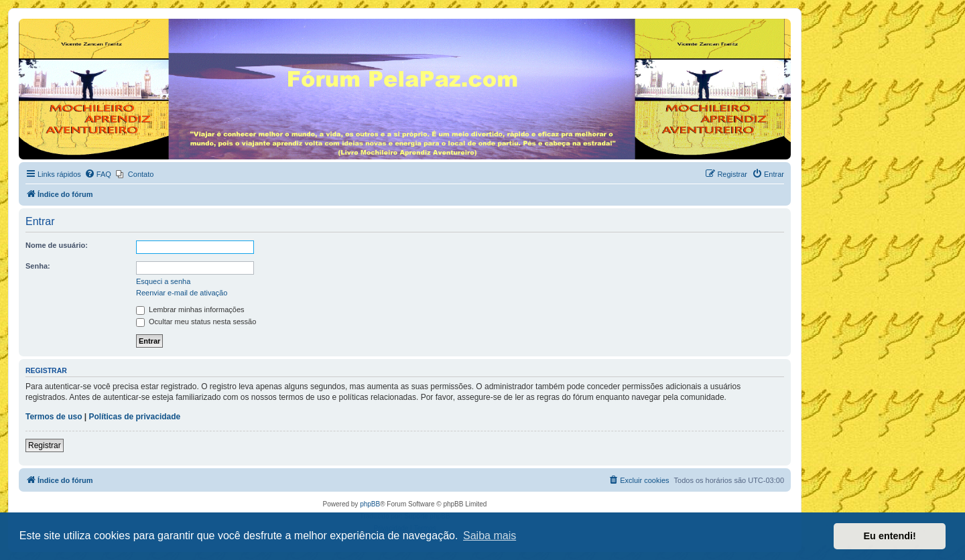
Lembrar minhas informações (190, 309)
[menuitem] (98, 174)
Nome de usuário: (57, 245)
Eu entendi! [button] (890, 536)
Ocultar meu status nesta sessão (196, 322)
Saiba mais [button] (490, 536)
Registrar (45, 445)
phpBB (370, 504)
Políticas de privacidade (135, 417)
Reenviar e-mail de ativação (182, 293)
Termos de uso (54, 417)
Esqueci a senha (163, 281)
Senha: (38, 266)
